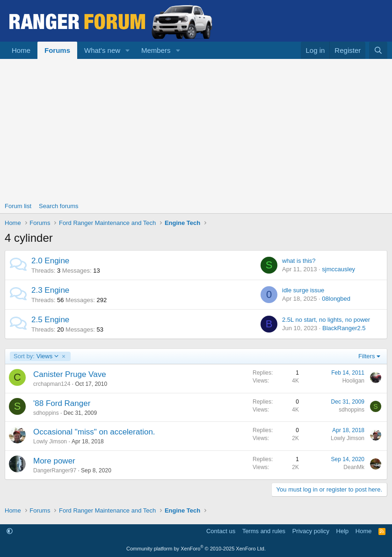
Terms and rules (264, 531)
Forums (57, 50)
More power (54, 461)
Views (36, 356)
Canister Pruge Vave (70, 374)
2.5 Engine (50, 320)
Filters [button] (367, 356)
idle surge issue (303, 290)
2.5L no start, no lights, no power (326, 320)
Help (343, 531)
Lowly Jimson (50, 441)
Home (21, 50)
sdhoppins (46, 413)
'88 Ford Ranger (62, 403)
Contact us (221, 531)
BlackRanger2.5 (344, 328)
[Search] (378, 50)
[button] (128, 50)
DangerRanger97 (55, 470)
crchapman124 (52, 384)
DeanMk (354, 467)
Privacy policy (311, 531)
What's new (102, 50)
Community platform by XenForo (196, 549)
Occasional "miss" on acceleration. (94, 432)
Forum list (18, 206)
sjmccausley (338, 269)
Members (156, 50)
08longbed (336, 299)
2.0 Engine (50, 261)
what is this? (299, 261)
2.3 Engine (50, 290)
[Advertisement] (196, 129)
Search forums (59, 206)
